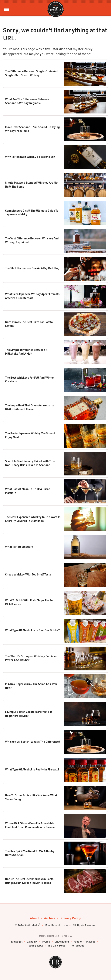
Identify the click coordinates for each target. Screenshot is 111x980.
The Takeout (77, 946)
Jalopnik (32, 942)
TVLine (46, 942)
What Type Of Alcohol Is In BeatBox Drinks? (32, 630)
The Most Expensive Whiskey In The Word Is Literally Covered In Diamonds (33, 519)
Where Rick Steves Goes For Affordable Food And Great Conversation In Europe (30, 825)
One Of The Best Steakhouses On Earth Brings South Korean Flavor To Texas (29, 881)
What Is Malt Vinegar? (19, 547)
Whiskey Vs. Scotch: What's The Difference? (33, 742)
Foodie (78, 942)
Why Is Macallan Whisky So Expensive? (30, 157)
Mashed (91, 942)
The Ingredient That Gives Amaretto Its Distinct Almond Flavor (29, 407)
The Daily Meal (56, 946)
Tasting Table (35, 946)
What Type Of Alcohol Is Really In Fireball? (32, 769)
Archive (50, 918)
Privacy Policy (71, 918)
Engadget (17, 942)
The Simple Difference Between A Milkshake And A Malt (26, 352)
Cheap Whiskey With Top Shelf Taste (28, 574)
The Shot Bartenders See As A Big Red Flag (32, 268)
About (34, 918)
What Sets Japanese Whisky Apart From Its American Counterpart (32, 296)
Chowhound (62, 942)
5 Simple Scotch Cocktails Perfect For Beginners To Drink (29, 714)
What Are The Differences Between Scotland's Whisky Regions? (27, 101)
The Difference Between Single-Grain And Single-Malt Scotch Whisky (32, 73)
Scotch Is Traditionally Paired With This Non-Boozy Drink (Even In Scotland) (30, 463)
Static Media (32, 925)
